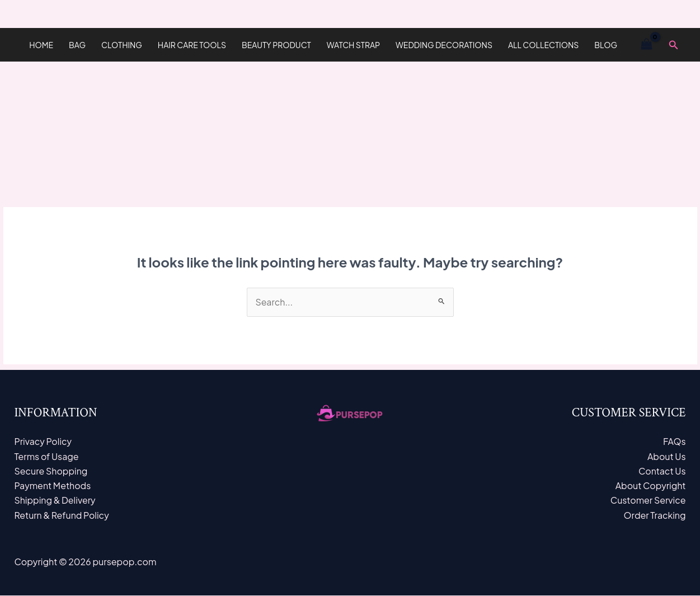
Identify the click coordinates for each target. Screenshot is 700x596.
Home (41, 45)
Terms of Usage (47, 456)
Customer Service (648, 501)
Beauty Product (276, 45)
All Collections (543, 45)
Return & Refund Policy (62, 516)
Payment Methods (53, 486)
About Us (666, 456)
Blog (606, 45)
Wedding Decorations (444, 45)
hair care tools (192, 45)
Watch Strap (353, 45)
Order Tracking (655, 516)
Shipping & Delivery (55, 501)
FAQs (675, 442)
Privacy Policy (43, 442)
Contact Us (662, 471)
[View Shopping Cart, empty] (647, 45)
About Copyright (650, 486)
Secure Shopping (51, 471)
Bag (77, 45)
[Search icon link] (674, 45)
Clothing (122, 45)
